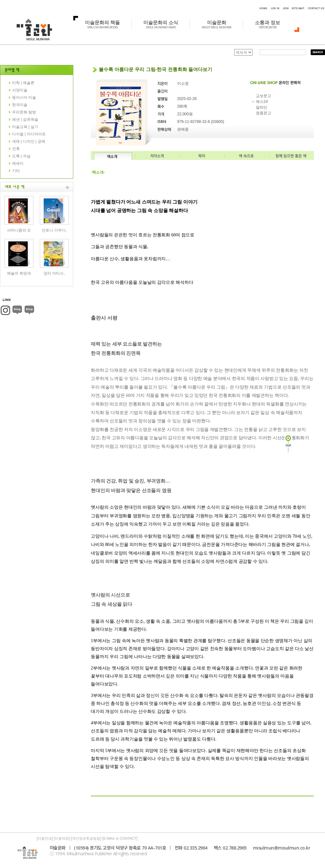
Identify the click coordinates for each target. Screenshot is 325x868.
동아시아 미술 (24, 97)
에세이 (18, 163)
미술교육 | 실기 (25, 127)
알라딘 (262, 107)
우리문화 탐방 (24, 112)
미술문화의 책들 (106, 24)
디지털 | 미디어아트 (29, 134)
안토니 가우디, (54, 230)
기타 (16, 171)
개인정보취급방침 (86, 838)
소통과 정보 (271, 24)
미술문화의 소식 (164, 24)
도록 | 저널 (21, 156)
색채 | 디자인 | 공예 (29, 141)
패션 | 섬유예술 (25, 119)
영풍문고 (264, 113)
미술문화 (220, 24)
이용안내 (45, 838)
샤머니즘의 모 (19, 230)
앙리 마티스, (54, 273)
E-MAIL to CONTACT (120, 838)
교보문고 (264, 96)
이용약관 (62, 838)
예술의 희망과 (19, 273)
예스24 (262, 102)
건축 (16, 149)
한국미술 (20, 105)
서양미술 (20, 90)
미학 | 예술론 (23, 83)
